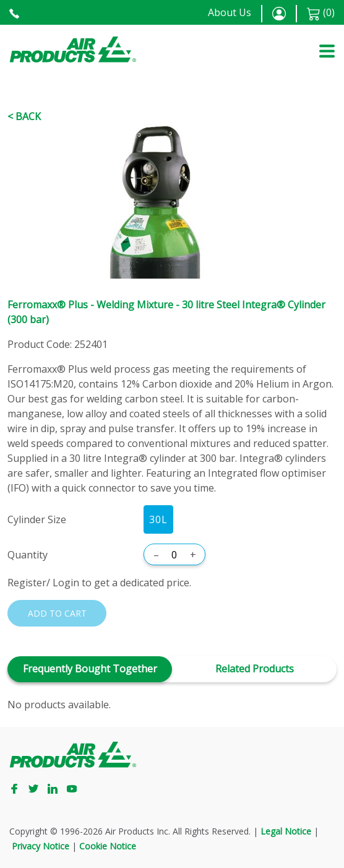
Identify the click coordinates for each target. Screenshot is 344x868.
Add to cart (57, 613)
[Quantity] (174, 555)
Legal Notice (286, 831)
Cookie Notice (108, 846)
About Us (230, 12)
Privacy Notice (41, 846)
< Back (24, 116)
